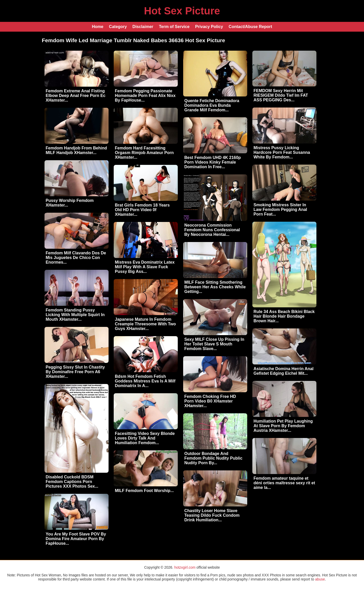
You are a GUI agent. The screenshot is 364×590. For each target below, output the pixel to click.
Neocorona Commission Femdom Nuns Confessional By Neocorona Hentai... (212, 230)
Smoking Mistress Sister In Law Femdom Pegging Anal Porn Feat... (280, 209)
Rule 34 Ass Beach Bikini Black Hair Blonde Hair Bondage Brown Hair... (284, 316)
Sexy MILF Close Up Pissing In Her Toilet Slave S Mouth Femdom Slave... (214, 344)
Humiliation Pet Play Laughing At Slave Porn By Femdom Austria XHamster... (283, 426)
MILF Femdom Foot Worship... (144, 491)
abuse (320, 579)
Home (97, 27)
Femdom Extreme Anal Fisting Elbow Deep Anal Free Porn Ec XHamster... (76, 96)
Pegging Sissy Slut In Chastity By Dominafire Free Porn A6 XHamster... (75, 372)
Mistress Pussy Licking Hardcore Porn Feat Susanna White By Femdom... (282, 152)
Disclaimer (143, 27)
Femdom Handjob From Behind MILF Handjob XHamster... (76, 150)
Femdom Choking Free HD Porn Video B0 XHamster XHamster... (210, 401)
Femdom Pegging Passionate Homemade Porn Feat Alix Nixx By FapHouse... (145, 96)
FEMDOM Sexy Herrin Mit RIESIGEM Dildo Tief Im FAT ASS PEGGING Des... (281, 95)
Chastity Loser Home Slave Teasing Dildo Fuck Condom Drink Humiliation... (212, 515)
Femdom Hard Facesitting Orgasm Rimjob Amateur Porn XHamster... (144, 153)
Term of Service (174, 27)
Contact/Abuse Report (250, 27)
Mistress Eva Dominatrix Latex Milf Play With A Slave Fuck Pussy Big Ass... (145, 267)
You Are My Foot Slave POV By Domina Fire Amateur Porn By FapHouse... (76, 539)
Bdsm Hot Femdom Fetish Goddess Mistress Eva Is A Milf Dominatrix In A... (145, 381)
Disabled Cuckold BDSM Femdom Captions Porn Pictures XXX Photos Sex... (72, 482)
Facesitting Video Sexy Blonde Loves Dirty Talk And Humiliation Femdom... (145, 438)
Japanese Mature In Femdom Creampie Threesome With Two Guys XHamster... (145, 324)
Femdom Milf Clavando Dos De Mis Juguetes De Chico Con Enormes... (76, 258)
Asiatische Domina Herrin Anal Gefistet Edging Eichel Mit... (284, 371)
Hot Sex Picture (182, 11)
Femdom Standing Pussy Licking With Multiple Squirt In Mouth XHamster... (75, 315)
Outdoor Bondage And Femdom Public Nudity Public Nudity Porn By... (214, 458)
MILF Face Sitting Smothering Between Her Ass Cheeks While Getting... (215, 287)
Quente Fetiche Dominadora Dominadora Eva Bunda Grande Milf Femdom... (212, 105)
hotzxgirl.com (185, 567)
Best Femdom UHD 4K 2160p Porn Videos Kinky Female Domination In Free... (213, 162)
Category (118, 27)
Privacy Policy (209, 27)
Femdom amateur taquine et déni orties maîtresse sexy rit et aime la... (284, 483)
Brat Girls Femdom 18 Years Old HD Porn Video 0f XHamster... (142, 210)
